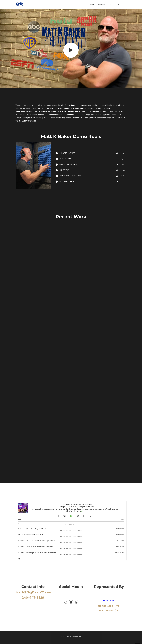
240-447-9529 (33, 598)
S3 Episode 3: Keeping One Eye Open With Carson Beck (37, 553)
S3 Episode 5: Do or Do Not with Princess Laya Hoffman (36, 541)
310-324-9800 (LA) (109, 610)
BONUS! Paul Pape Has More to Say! (30, 535)
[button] (92, 4)
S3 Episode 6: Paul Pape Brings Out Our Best (33, 529)
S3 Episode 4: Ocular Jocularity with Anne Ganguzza (35, 547)
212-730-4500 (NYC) (109, 606)
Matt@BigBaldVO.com (34, 592)
